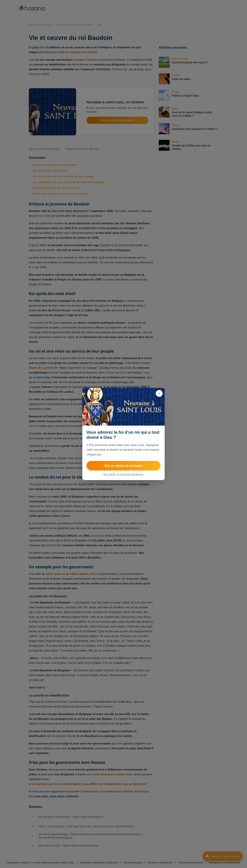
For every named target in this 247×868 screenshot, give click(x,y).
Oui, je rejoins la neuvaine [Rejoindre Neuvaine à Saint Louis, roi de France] (123, 466)
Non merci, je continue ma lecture (123, 474)
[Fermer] (159, 393)
